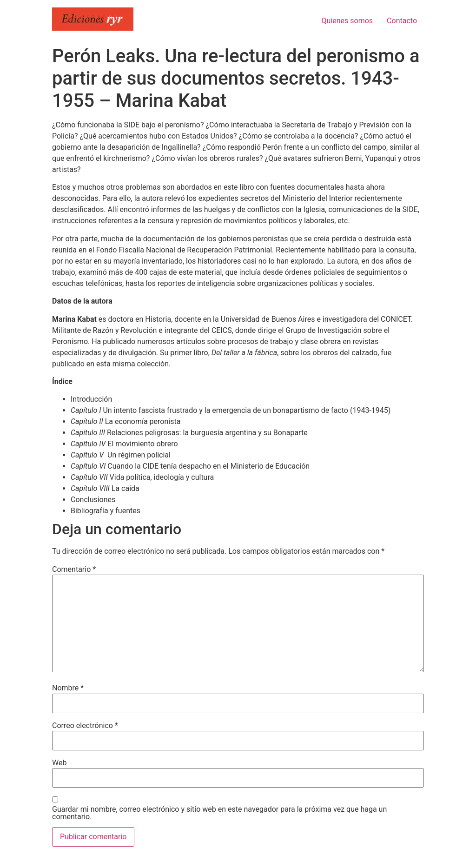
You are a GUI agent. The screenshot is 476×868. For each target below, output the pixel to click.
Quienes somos (347, 21)
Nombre (68, 688)
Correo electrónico (85, 726)
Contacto (402, 21)
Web (59, 763)
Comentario (74, 570)
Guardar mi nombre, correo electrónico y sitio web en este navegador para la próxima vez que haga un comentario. (219, 813)
